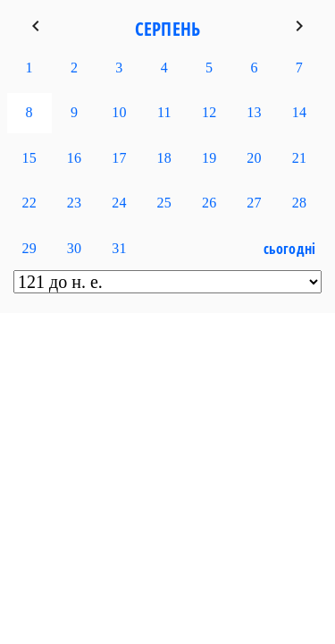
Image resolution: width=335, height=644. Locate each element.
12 (209, 112)
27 (254, 203)
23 (74, 203)
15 (29, 158)
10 (119, 112)
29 (29, 248)
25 (164, 203)
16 (74, 158)
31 (119, 248)
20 (254, 158)
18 (164, 158)
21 (299, 158)
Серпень (167, 29)
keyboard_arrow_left (36, 26)
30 (74, 248)
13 (254, 112)
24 (119, 203)
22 (29, 203)
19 (209, 158)
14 (299, 112)
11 (164, 112)
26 (209, 203)
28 (299, 203)
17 (119, 158)
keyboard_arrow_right (299, 26)
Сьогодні (290, 249)
